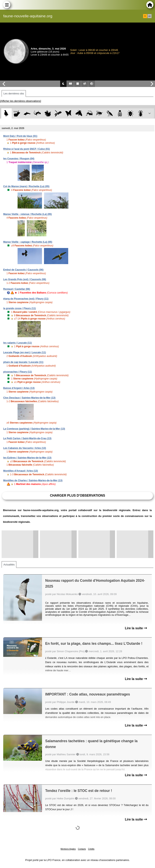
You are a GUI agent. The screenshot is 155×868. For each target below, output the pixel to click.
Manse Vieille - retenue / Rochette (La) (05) (28, 214)
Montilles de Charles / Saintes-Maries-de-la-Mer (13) (33, 480)
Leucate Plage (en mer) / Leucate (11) (25, 352)
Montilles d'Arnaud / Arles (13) (21, 471)
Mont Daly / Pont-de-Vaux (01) (20, 136)
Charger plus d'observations (77, 495)
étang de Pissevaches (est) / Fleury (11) (26, 299)
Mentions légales (68, 849)
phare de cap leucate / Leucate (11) (23, 362)
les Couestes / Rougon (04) (19, 159)
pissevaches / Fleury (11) (18, 372)
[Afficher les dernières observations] (20, 101)
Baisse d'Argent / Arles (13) (19, 388)
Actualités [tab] (9, 565)
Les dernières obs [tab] (14, 94)
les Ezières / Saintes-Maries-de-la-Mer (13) (27, 458)
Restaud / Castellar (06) (17, 289)
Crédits (91, 849)
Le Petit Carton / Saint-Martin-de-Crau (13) (27, 438)
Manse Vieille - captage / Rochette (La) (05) (28, 242)
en (150, 16)
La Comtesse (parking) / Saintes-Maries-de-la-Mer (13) (34, 429)
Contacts (82, 849)
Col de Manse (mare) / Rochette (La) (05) (26, 186)
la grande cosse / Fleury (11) (19, 308)
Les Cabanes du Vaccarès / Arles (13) (25, 448)
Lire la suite (136, 628)
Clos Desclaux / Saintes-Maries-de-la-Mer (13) (29, 398)
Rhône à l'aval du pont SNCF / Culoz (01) (27, 149)
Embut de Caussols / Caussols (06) (23, 270)
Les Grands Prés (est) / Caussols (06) (25, 279)
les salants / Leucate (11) (17, 343)
